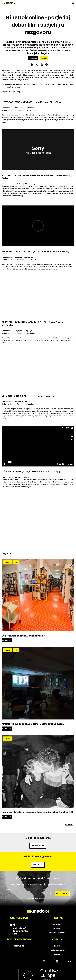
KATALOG (57, 929)
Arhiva (57, 954)
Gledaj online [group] (38, 846)
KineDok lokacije (57, 933)
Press (57, 946)
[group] (24, 892)
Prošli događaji (57, 950)
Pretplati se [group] (62, 893)
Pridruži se (19, 946)
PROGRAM (57, 925)
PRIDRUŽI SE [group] (38, 864)
